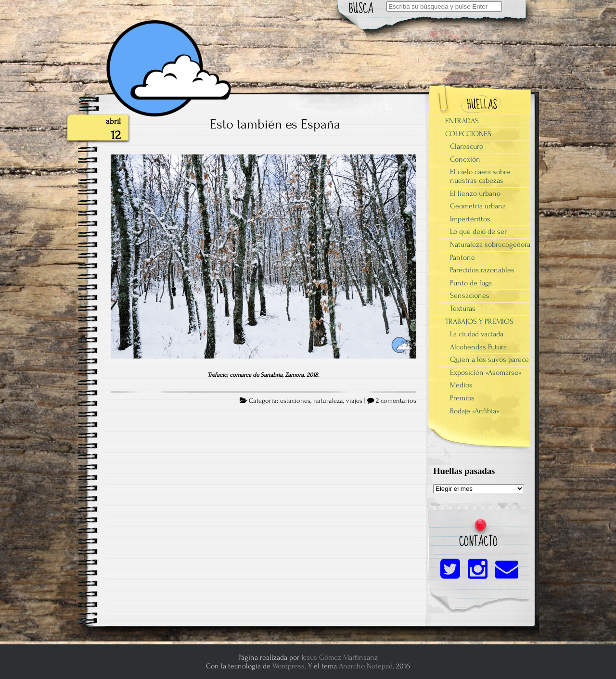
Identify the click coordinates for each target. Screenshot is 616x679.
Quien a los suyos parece (489, 359)
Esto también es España (275, 124)
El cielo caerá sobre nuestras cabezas (480, 176)
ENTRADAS (462, 121)
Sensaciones (470, 295)
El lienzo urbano (475, 193)
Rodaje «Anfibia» (475, 411)
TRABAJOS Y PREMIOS (479, 321)
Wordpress (289, 666)
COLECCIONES (468, 134)
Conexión (465, 159)
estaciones (295, 401)
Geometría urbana (478, 206)
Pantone (462, 257)
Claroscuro (467, 146)
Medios (461, 385)
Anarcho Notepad (366, 666)
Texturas (463, 308)
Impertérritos (470, 219)
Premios (462, 398)
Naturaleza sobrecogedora (490, 244)
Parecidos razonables (482, 270)
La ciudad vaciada (477, 334)
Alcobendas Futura (478, 347)
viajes (354, 401)
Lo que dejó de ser (478, 231)
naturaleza (328, 401)
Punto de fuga (471, 283)
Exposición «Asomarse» (486, 372)
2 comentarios (396, 401)
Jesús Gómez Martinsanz (340, 657)
